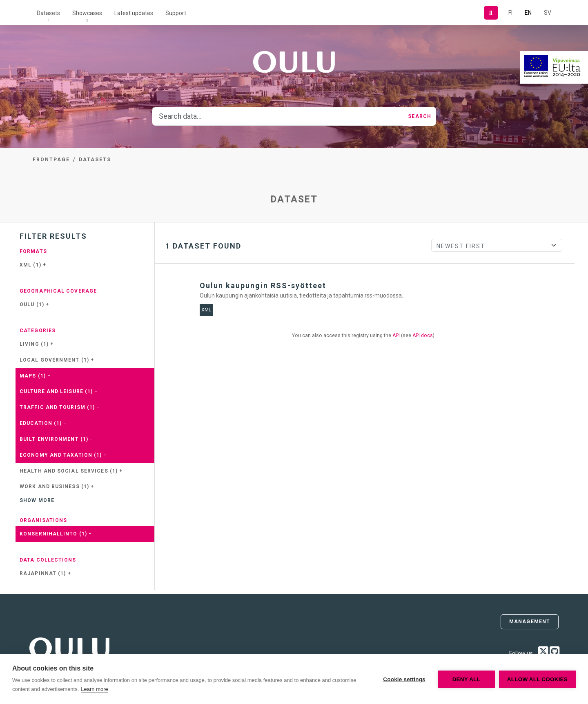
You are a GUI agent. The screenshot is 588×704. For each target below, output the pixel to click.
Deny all (466, 679)
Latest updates (134, 13)
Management (530, 622)
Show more (37, 500)
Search (420, 116)
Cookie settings (404, 679)
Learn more (94, 689)
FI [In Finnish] (510, 13)
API (396, 335)
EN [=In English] (528, 13)
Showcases (87, 13)
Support (176, 13)
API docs (423, 335)
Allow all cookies (537, 679)
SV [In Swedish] (548, 13)
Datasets (48, 13)
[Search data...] (278, 116)
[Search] (491, 13)
